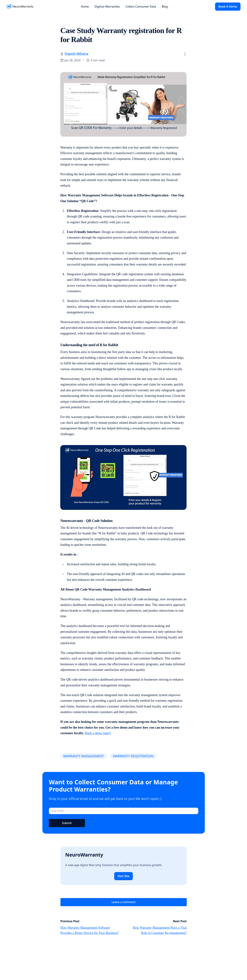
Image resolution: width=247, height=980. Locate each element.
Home (85, 6)
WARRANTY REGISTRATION (133, 756)
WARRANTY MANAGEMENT (84, 756)
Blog (165, 6)
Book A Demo (228, 6)
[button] (185, 54)
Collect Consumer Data (141, 6)
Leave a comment (124, 902)
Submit (67, 823)
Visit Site (124, 876)
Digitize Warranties (107, 6)
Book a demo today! (98, 733)
